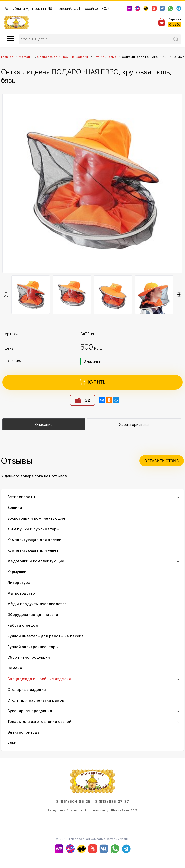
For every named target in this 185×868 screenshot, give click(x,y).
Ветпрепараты (21, 497)
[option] (92, 183)
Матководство (21, 593)
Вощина (15, 508)
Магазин (25, 57)
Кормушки (17, 572)
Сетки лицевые (105, 57)
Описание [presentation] (44, 424)
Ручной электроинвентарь (33, 647)
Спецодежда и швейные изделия (62, 57)
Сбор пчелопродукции (29, 657)
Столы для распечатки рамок (36, 700)
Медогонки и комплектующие (36, 561)
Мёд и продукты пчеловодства (37, 604)
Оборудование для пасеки (33, 615)
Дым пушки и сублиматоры (33, 529)
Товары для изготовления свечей (39, 722)
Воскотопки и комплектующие (36, 518)
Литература (19, 582)
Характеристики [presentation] (134, 424)
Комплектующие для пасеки (34, 540)
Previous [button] (6, 295)
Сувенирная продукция (30, 711)
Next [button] (179, 295)
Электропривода (24, 732)
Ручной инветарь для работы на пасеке (46, 636)
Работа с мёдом (23, 625)
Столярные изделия (27, 689)
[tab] (44, 424)
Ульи (12, 743)
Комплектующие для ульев (33, 550)
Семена (15, 668)
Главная (7, 57)
